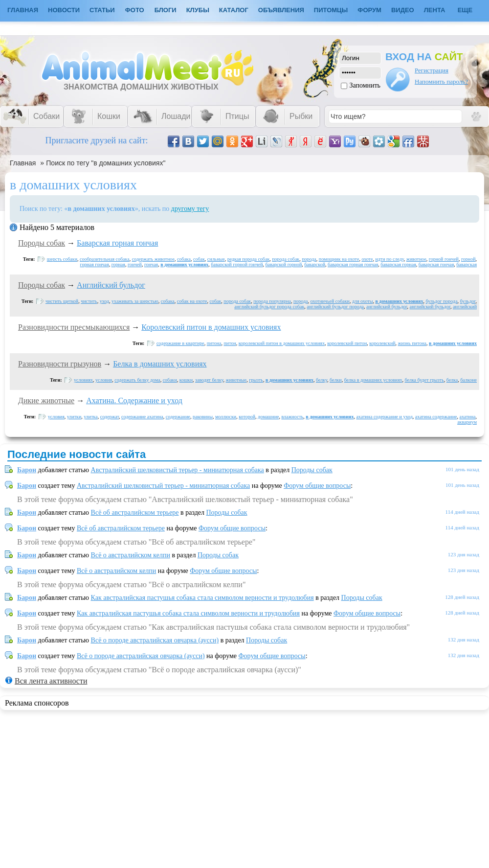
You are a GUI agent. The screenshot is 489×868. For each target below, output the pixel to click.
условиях (83, 380)
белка (452, 380)
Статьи (102, 10)
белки (336, 380)
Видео (403, 10)
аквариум (467, 422)
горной (468, 259)
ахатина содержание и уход (384, 417)
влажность (292, 417)
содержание (178, 417)
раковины (203, 417)
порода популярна (272, 301)
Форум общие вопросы (317, 486)
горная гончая (95, 264)
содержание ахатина (142, 417)
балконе (468, 380)
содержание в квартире (180, 343)
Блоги (166, 10)
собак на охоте (192, 301)
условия (104, 380)
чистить (89, 301)
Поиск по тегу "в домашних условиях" (106, 163)
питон (230, 343)
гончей (135, 264)
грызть (256, 380)
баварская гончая (436, 264)
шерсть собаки (62, 259)
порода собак (286, 259)
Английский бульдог (111, 285)
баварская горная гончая (353, 264)
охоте (367, 259)
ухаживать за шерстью (135, 301)
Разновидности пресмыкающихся (74, 327)
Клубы (198, 10)
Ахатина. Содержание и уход (134, 400)
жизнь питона (412, 343)
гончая (151, 264)
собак (199, 259)
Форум (369, 10)
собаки (170, 380)
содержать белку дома (137, 380)
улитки (74, 417)
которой (247, 417)
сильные (216, 259)
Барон (27, 470)
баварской (315, 264)
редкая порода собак (249, 259)
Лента (435, 10)
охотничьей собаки (330, 301)
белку (322, 380)
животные (236, 380)
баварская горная (398, 264)
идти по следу (389, 259)
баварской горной (284, 264)
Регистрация (432, 70)
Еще (465, 10)
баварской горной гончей (237, 264)
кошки (186, 380)
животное (416, 259)
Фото (135, 10)
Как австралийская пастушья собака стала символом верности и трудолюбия (202, 598)
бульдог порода (442, 301)
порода (309, 259)
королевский (382, 343)
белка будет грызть (424, 380)
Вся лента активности (51, 681)
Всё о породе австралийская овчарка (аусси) (155, 640)
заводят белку (209, 380)
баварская (467, 264)
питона (214, 343)
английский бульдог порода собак (269, 307)
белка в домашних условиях (373, 380)
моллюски (226, 417)
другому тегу (190, 209)
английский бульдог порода (335, 307)
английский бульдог (387, 307)
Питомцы (331, 10)
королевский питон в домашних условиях (282, 343)
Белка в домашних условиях (160, 364)
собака (184, 259)
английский (465, 307)
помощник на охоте (339, 259)
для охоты (363, 301)
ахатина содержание (436, 417)
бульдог (468, 301)
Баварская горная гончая (117, 243)
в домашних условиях (184, 264)
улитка (90, 417)
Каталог (234, 10)
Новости (64, 10)
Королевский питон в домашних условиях (211, 327)
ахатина (468, 417)
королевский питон (347, 343)
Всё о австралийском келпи (131, 555)
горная (118, 264)
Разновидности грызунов (60, 364)
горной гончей (444, 259)
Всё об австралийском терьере (135, 513)
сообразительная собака (105, 259)
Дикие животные (46, 400)
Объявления (281, 10)
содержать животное (153, 259)
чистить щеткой (62, 301)
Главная (23, 163)
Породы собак (42, 243)
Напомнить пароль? (441, 81)
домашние (268, 417)
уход (104, 301)
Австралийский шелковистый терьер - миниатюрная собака (178, 470)
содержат (110, 417)
